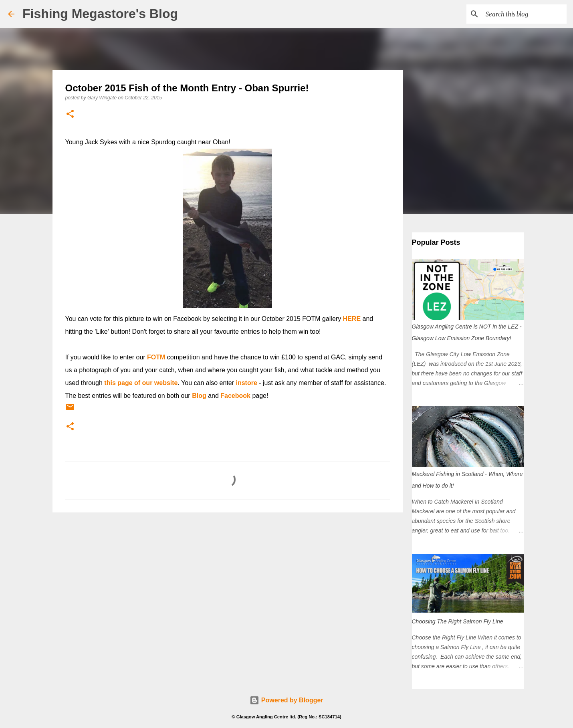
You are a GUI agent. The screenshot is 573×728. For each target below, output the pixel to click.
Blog (199, 396)
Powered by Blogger (286, 700)
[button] (70, 114)
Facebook (235, 396)
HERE (352, 319)
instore (247, 383)
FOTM (156, 357)
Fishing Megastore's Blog (100, 14)
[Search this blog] (525, 14)
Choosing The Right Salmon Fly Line (458, 621)
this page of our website (141, 383)
